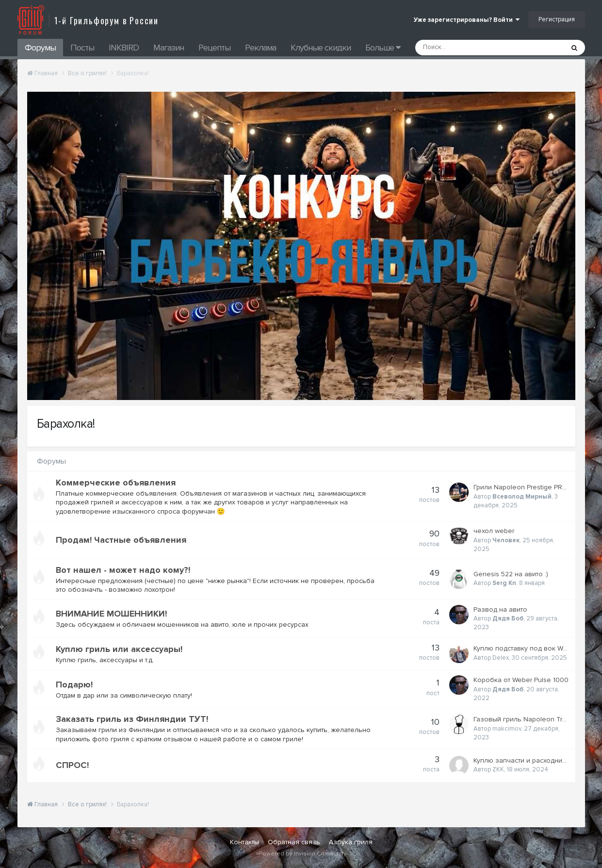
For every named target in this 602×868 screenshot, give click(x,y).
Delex (501, 658)
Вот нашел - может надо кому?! (123, 570)
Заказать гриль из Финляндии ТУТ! (132, 719)
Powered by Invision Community (303, 854)
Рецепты (214, 48)
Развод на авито (500, 609)
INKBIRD (124, 48)
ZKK (498, 769)
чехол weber (494, 531)
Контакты (244, 842)
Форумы (40, 48)
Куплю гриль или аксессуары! (119, 649)
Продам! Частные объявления (121, 540)
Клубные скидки (321, 48)
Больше (383, 48)
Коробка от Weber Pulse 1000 (521, 680)
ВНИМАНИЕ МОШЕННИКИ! (111, 614)
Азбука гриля (351, 842)
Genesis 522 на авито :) (511, 574)
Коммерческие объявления (116, 483)
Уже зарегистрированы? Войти (467, 20)
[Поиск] (464, 48)
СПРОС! (72, 765)
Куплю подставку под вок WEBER (527, 648)
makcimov (507, 729)
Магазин (169, 48)
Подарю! (74, 684)
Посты (82, 48)
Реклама (260, 48)
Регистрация (557, 19)
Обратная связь (294, 842)
